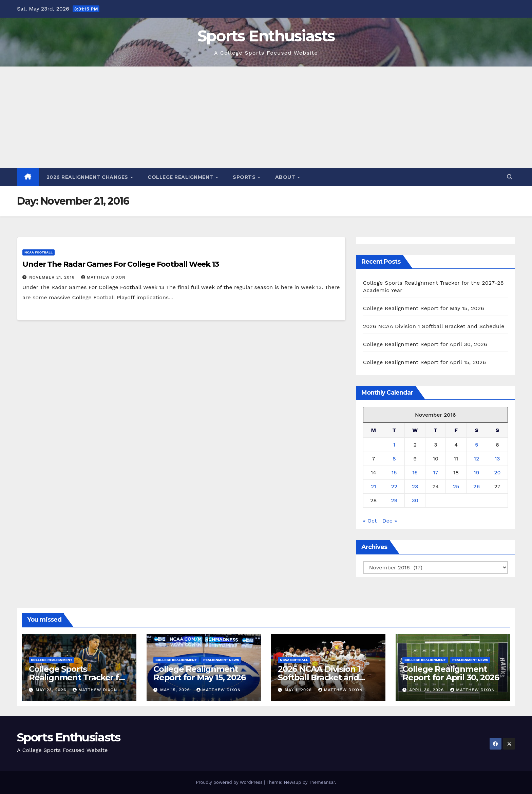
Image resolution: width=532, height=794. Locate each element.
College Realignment (181, 177)
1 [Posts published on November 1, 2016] (394, 445)
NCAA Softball (294, 660)
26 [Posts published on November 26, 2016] (477, 486)
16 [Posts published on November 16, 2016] (415, 472)
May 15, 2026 (176, 690)
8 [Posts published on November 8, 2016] (394, 459)
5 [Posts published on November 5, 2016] (477, 445)
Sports (245, 177)
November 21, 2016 (53, 277)
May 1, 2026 (299, 690)
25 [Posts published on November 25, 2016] (456, 486)
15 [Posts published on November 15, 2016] (394, 472)
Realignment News (221, 660)
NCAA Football (39, 252)
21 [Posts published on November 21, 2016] (374, 486)
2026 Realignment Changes (88, 177)
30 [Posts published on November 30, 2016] (415, 500)
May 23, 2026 (52, 690)
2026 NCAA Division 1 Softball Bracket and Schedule (434, 326)
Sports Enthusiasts (266, 36)
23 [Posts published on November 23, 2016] (415, 486)
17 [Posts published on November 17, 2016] (435, 472)
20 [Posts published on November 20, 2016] (497, 472)
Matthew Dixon (103, 277)
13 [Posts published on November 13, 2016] (497, 459)
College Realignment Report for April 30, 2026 (425, 344)
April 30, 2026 (427, 690)
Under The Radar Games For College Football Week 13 (121, 264)
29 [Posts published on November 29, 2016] (394, 500)
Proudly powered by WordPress (230, 782)
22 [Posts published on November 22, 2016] (394, 486)
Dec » (390, 521)
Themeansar (322, 782)
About (286, 177)
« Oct (370, 521)
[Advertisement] (266, 117)
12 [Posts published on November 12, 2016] (477, 459)
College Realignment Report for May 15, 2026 (424, 308)
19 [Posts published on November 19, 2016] (477, 472)
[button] (510, 177)
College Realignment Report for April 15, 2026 (425, 362)
